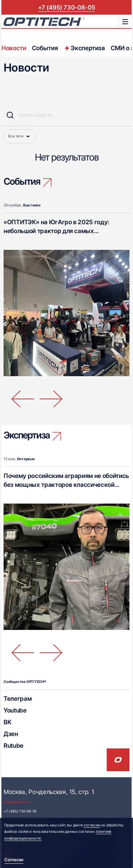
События (45, 48)
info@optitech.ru (17, 802)
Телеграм (18, 698)
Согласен (14, 860)
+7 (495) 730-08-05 (67, 7)
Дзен (11, 734)
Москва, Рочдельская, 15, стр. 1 (49, 792)
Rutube (13, 745)
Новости (14, 48)
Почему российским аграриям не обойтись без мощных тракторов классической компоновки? (66, 485)
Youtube (15, 710)
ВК (7, 722)
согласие (92, 825)
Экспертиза (84, 48)
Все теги (20, 136)
